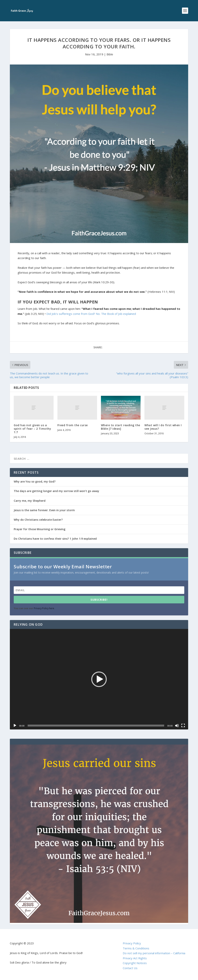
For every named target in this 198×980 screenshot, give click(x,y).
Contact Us (130, 968)
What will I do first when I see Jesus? (163, 427)
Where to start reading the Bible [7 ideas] (121, 427)
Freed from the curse (73, 425)
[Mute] (177, 726)
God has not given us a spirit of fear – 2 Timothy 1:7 (32, 429)
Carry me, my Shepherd (30, 501)
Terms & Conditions (136, 948)
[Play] (15, 726)
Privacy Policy (132, 943)
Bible (110, 54)
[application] (99, 679)
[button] (99, 679)
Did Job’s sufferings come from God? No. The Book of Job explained (91, 314)
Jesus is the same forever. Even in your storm (44, 510)
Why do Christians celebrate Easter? (38, 520)
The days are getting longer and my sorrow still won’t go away (56, 491)
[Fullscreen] (183, 726)
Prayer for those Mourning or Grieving (40, 529)
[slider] (96, 726)
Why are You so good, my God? (35, 481)
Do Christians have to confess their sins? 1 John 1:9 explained (55, 539)
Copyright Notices (135, 963)
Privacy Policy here (44, 608)
